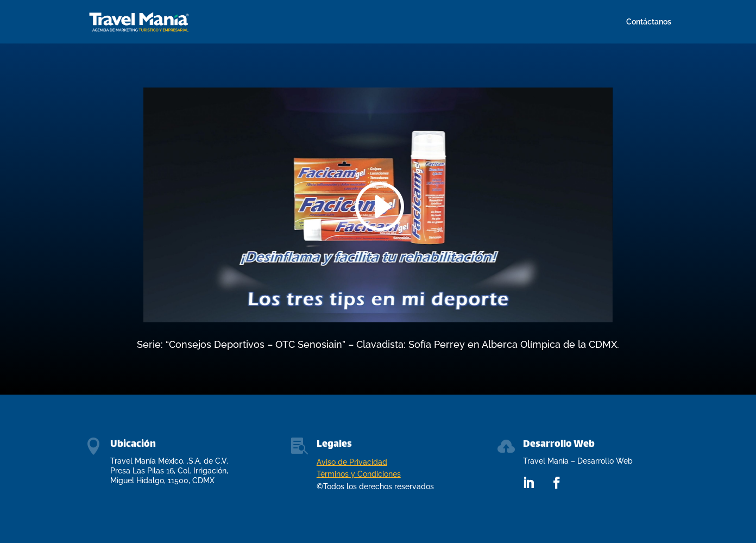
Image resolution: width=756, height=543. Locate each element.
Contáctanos (649, 22)
